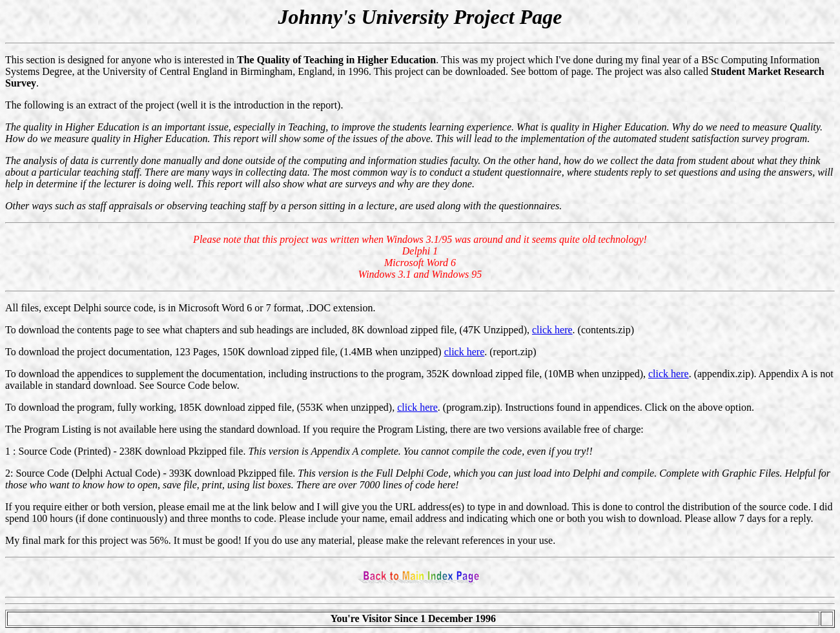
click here (552, 330)
